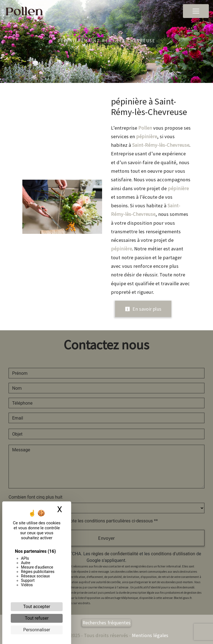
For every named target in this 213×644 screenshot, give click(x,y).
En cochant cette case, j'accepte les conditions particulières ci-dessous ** (86, 521)
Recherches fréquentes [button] (107, 623)
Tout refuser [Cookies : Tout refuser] (37, 618)
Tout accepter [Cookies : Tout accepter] (37, 607)
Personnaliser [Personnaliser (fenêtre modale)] (37, 630)
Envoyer (106, 538)
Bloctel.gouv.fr (183, 598)
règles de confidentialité (115, 554)
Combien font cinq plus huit (35, 497)
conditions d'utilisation (173, 554)
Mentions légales (150, 635)
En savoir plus (143, 309)
